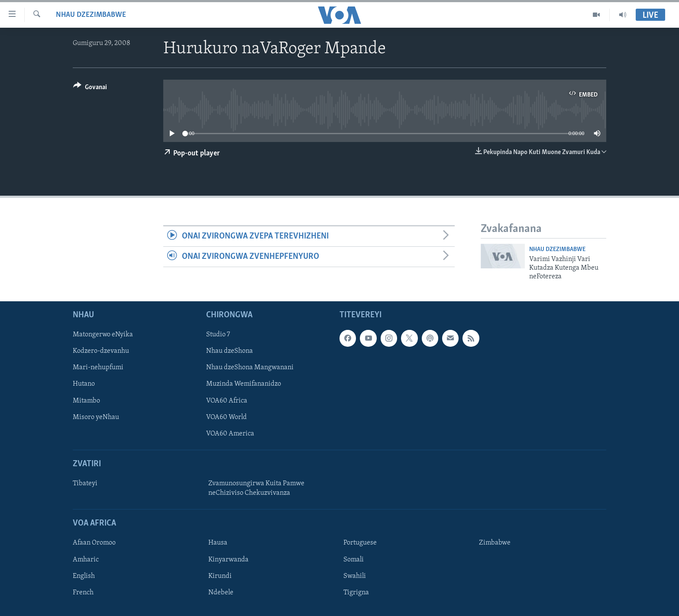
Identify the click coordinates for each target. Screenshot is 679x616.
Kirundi (220, 576)
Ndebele (221, 592)
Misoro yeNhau (96, 417)
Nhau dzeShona (230, 351)
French (83, 592)
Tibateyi (85, 484)
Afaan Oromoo (94, 543)
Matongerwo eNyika (103, 335)
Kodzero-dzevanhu (101, 351)
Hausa (218, 543)
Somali (354, 559)
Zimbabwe (495, 543)
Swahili (355, 576)
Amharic (86, 559)
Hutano (84, 384)
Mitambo (86, 400)
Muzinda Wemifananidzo (244, 384)
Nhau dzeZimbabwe (91, 15)
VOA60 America (230, 433)
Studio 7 (218, 335)
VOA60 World (226, 417)
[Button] (90, 89)
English (84, 576)
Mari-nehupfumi (98, 368)
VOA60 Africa (227, 400)
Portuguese (360, 543)
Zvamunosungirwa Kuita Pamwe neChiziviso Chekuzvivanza (256, 488)
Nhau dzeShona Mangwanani (250, 368)
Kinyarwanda (228, 559)
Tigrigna (356, 592)
